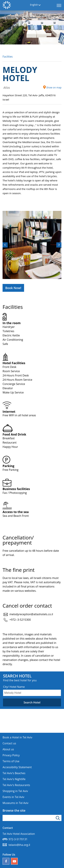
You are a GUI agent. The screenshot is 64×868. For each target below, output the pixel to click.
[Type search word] (32, 818)
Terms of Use (11, 761)
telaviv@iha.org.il (19, 845)
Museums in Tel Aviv (15, 803)
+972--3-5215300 (20, 620)
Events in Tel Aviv (13, 797)
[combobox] (32, 693)
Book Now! (13, 288)
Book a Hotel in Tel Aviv (17, 737)
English (34, 5)
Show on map (52, 87)
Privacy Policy (11, 755)
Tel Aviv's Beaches (14, 773)
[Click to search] (58, 818)
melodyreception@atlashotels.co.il (31, 614)
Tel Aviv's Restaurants (16, 785)
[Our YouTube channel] (14, 861)
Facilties (8, 57)
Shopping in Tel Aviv (15, 791)
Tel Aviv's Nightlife (14, 779)
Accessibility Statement (17, 767)
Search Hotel (32, 702)
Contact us (9, 743)
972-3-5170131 (18, 839)
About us (8, 749)
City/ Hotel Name (14, 687)
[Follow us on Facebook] (6, 861)
